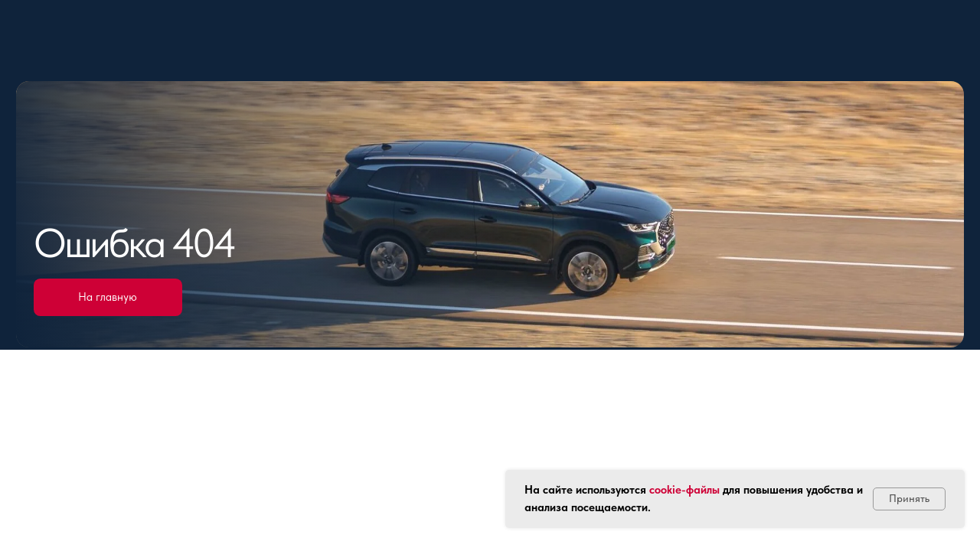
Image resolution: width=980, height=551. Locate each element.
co (655, 490)
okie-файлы (690, 490)
